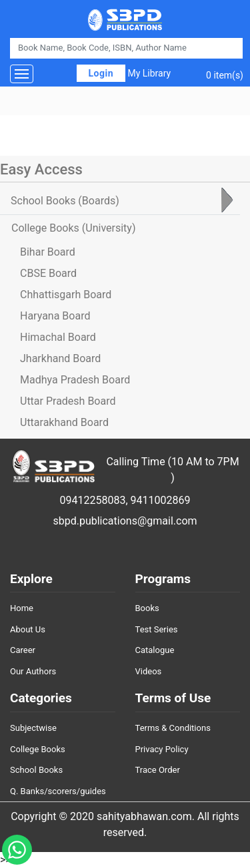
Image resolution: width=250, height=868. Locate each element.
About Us (28, 629)
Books (147, 608)
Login (101, 73)
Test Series (157, 629)
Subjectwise (33, 728)
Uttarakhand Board (64, 422)
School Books (36, 770)
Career (23, 650)
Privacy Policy (162, 749)
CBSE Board (48, 273)
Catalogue (155, 650)
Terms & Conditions (173, 728)
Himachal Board (58, 337)
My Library (149, 73)
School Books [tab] (65, 201)
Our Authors (33, 671)
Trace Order (158, 770)
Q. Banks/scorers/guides (58, 791)
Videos (149, 671)
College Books (38, 749)
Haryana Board (55, 316)
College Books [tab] (73, 228)
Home (22, 608)
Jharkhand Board (60, 358)
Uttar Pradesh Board (68, 401)
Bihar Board (48, 252)
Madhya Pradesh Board (75, 380)
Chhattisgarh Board (66, 295)
